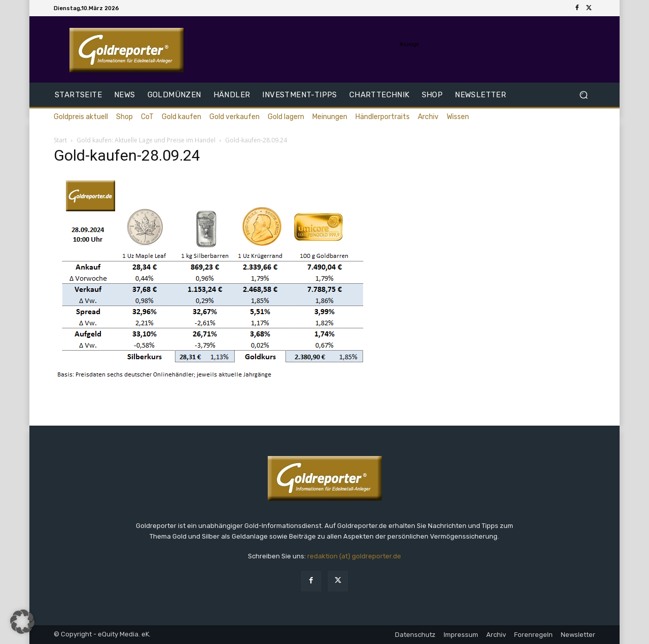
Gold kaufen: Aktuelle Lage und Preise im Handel (146, 140)
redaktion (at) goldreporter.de (354, 556)
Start (60, 140)
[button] (583, 95)
